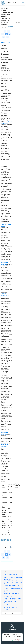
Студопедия (9, 3)
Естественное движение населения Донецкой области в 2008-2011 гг (13, 589)
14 (4, 37)
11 (3, 34)
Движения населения (10, 601)
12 (6, 34)
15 (7, 37)
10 (9, 31)
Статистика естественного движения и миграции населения (11, 608)
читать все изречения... (12, 638)
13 (10, 34)
